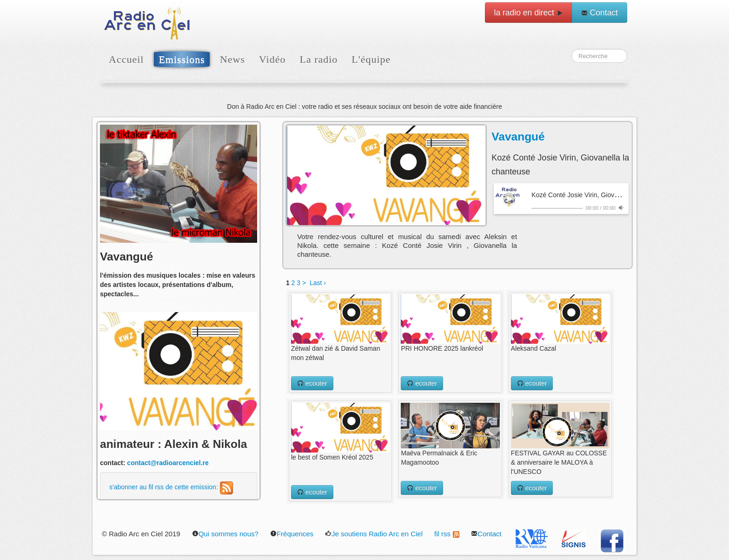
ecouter (312, 383)
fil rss (447, 534)
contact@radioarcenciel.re (168, 463)
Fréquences (292, 534)
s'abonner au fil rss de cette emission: (171, 487)
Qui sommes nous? (225, 534)
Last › (318, 283)
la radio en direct (529, 13)
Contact (600, 13)
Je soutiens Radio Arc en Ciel (374, 534)
